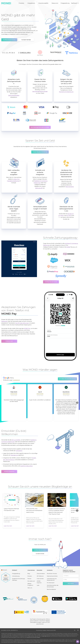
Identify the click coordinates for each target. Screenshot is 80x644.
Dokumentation (41, 574)
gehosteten (19, 451)
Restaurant (4, 321)
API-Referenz (40, 576)
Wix (4, 460)
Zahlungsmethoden (14, 95)
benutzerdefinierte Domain (40, 91)
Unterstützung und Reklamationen (52, 579)
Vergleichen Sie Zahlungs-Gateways (19, 579)
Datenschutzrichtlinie (52, 576)
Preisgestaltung (65, 3)
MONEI (68, 247)
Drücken (30, 576)
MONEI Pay (27, 328)
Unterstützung (16, 576)
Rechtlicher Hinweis (52, 574)
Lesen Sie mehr (8, 526)
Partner (29, 579)
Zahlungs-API (39, 188)
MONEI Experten (39, 582)
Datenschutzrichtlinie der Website (33, 637)
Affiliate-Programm (30, 584)
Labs (38, 585)
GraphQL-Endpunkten (26, 466)
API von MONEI (16, 440)
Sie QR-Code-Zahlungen (22, 323)
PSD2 (62, 216)
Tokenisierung (14, 455)
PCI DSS (69, 216)
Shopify (34, 458)
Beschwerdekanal (51, 589)
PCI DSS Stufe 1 (51, 583)
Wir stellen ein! (31, 581)
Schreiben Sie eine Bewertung (67, 379)
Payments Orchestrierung (66, 92)
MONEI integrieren (9, 471)
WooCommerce (10, 460)
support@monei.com (46, 636)
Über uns (30, 588)
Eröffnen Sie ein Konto (9, 40)
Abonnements (70, 187)
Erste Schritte (40, 579)
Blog (29, 574)
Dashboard (75, 3)
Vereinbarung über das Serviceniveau (53, 586)
